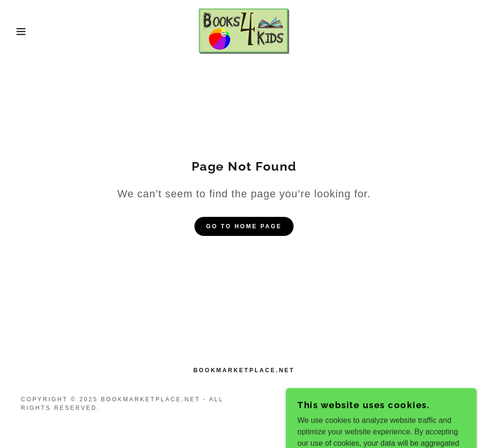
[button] (24, 31)
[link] (244, 31)
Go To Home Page (244, 226)
